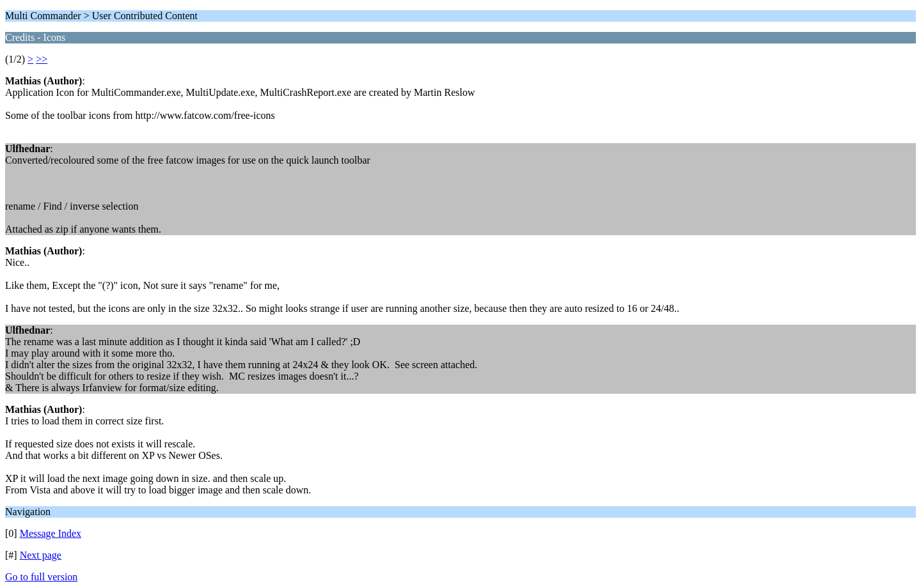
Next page (41, 555)
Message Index (51, 533)
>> (42, 59)
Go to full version (41, 577)
